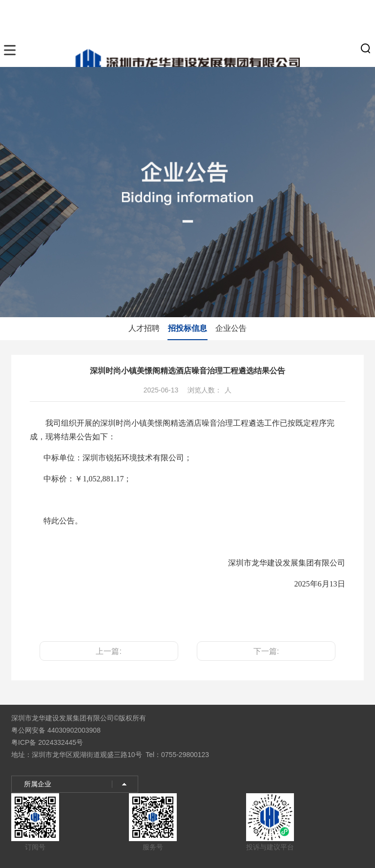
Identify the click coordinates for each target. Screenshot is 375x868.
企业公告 (231, 328)
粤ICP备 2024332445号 (47, 742)
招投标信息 (187, 328)
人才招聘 (144, 328)
